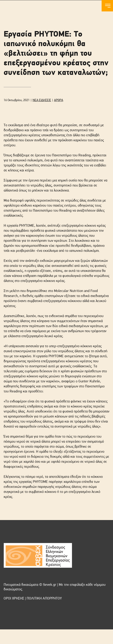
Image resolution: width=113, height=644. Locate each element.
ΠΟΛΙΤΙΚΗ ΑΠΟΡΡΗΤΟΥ (44, 599)
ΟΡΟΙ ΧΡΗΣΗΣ (14, 599)
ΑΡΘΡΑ (59, 100)
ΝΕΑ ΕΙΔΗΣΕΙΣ (42, 100)
